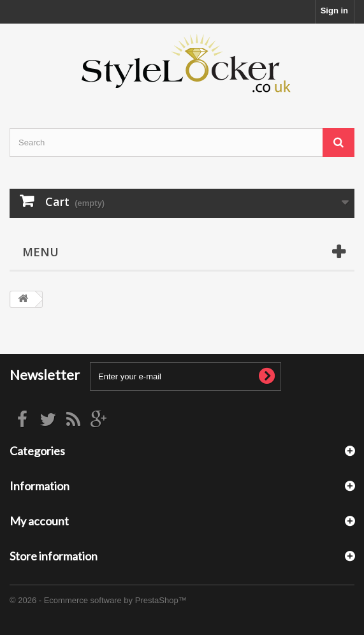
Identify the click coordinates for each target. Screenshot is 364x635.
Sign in (334, 11)
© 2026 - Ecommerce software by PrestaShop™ (98, 600)
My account (39, 521)
